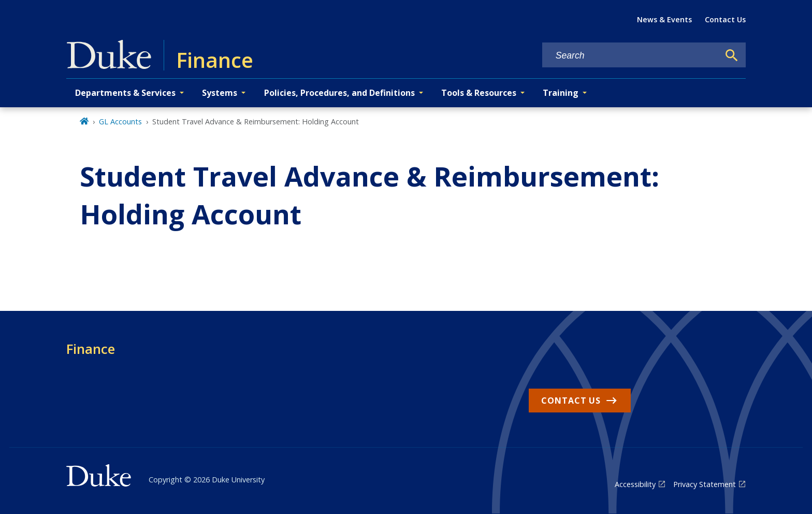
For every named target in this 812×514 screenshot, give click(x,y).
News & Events (664, 19)
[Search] (732, 55)
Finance (91, 349)
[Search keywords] (631, 56)
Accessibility (635, 484)
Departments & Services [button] (125, 93)
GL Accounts (120, 122)
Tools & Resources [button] (479, 93)
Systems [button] (220, 93)
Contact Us (725, 19)
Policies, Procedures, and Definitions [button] (339, 93)
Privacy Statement (705, 484)
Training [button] (561, 93)
